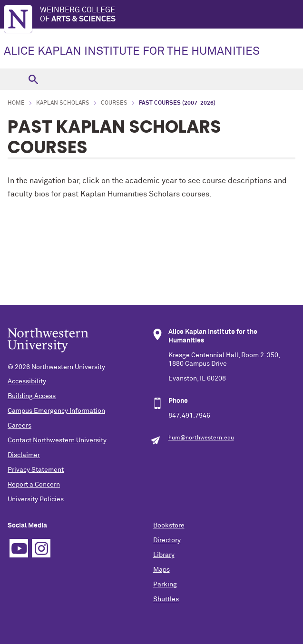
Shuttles (166, 599)
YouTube (19, 548)
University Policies (36, 499)
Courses (114, 103)
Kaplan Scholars (63, 103)
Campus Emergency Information (56, 411)
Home (16, 103)
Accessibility (27, 381)
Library (164, 555)
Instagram (41, 548)
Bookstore (169, 526)
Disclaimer (24, 455)
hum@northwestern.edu (201, 438)
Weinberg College (171, 15)
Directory (167, 540)
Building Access (32, 396)
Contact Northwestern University (57, 440)
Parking (165, 585)
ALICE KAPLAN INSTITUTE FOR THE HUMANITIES (132, 51)
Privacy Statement (36, 470)
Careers (20, 426)
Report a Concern (34, 485)
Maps (161, 570)
